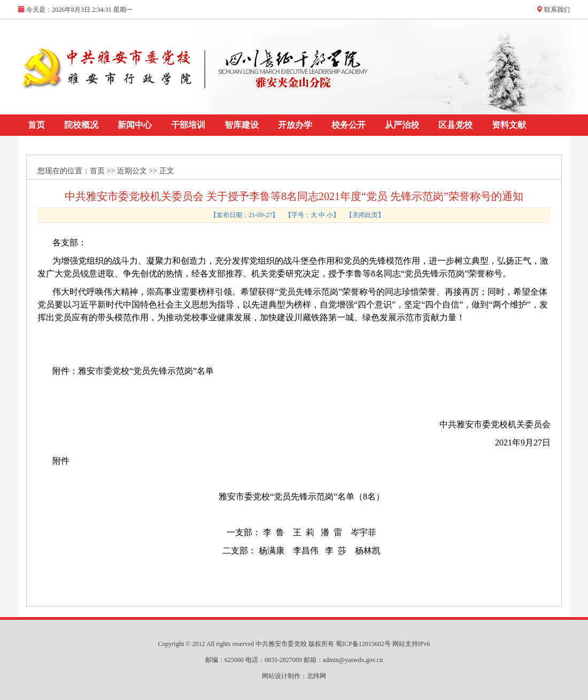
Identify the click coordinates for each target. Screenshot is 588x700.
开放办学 (295, 125)
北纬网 (316, 676)
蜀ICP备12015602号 (364, 644)
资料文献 (509, 125)
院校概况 (81, 125)
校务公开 (349, 125)
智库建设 (242, 125)
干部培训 (188, 125)
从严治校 (402, 125)
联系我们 (557, 10)
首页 (36, 125)
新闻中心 (135, 125)
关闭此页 (365, 215)
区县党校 (455, 125)
